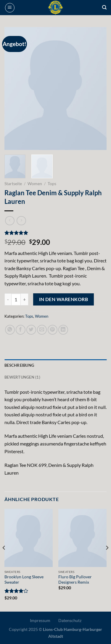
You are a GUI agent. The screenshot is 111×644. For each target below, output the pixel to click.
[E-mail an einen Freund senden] (42, 330)
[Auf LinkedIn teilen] (63, 330)
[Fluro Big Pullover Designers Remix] (82, 538)
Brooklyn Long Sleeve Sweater (24, 580)
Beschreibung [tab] (19, 365)
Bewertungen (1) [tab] (22, 377)
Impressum (40, 620)
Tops (52, 184)
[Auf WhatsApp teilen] (10, 330)
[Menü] (10, 8)
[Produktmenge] (16, 299)
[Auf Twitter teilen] (31, 330)
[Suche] (104, 7)
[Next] (107, 560)
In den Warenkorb (63, 299)
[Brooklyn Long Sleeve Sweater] (29, 538)
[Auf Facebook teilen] (21, 330)
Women (35, 184)
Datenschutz (70, 620)
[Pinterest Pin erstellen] (53, 330)
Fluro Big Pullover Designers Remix (75, 580)
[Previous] (4, 560)
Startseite (13, 184)
